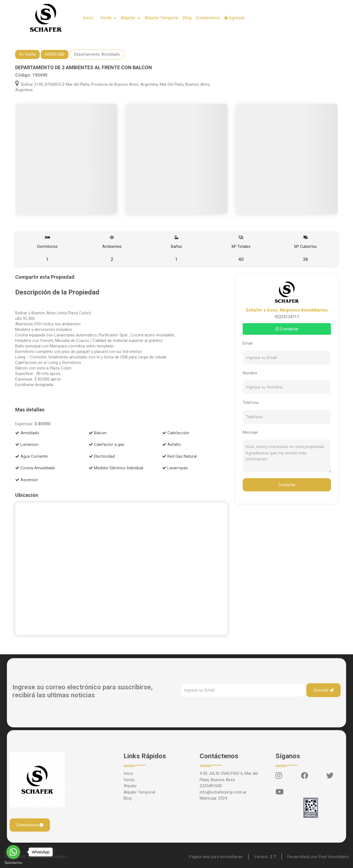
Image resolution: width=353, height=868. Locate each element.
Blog (187, 18)
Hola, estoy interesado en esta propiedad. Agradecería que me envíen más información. (287, 456)
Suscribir (323, 690)
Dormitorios (48, 249)
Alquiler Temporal (161, 18)
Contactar (287, 329)
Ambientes (112, 249)
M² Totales (241, 249)
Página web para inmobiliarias (216, 857)
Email (248, 343)
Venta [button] (106, 18)
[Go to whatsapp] (13, 852)
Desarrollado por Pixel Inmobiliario (318, 857)
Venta (129, 780)
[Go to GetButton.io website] (13, 862)
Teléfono (251, 403)
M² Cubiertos (305, 249)
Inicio (88, 18)
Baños (177, 249)
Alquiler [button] (129, 18)
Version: (265, 857)
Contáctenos (208, 18)
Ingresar (234, 18)
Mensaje (250, 432)
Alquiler (130, 786)
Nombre (250, 373)
